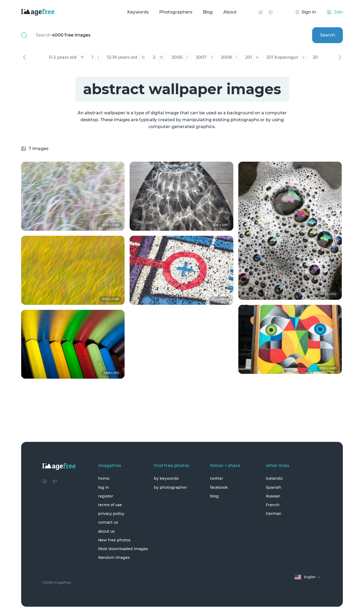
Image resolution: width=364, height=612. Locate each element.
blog (214, 496)
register (106, 496)
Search (328, 35)
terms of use (110, 505)
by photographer (170, 487)
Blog (208, 12)
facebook (219, 487)
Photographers (176, 12)
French (273, 505)
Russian (273, 496)
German (274, 514)
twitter (217, 478)
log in (104, 487)
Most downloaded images (123, 549)
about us (106, 531)
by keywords (166, 478)
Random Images (114, 557)
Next (340, 57)
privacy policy (111, 514)
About (230, 12)
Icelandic (274, 478)
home (104, 478)
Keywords (138, 12)
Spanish (274, 487)
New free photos (114, 540)
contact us (108, 522)
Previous (24, 57)
